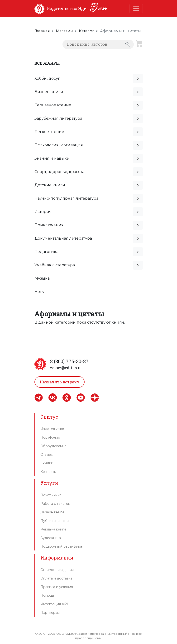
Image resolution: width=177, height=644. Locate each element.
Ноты (40, 292)
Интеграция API (54, 604)
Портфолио (50, 437)
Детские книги (50, 185)
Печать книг (51, 495)
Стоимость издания (57, 570)
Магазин (64, 31)
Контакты (48, 472)
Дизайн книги (52, 512)
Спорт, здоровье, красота (59, 172)
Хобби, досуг (47, 78)
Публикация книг (55, 521)
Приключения (49, 225)
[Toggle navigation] (136, 9)
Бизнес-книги (49, 92)
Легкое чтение (49, 132)
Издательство (52, 429)
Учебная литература (55, 265)
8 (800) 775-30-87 (69, 361)
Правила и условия (57, 587)
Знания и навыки (52, 158)
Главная (42, 31)
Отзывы (47, 455)
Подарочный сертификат (62, 546)
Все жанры (47, 63)
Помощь (47, 595)
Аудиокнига (51, 538)
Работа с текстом (55, 504)
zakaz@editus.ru (66, 368)
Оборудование (53, 446)
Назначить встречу (60, 382)
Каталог (86, 31)
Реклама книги (53, 529)
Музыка (42, 278)
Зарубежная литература (58, 118)
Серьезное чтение (53, 105)
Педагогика (46, 252)
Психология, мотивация (59, 145)
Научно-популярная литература (66, 198)
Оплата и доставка (56, 578)
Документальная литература (63, 238)
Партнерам (50, 613)
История (43, 212)
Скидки (47, 463)
